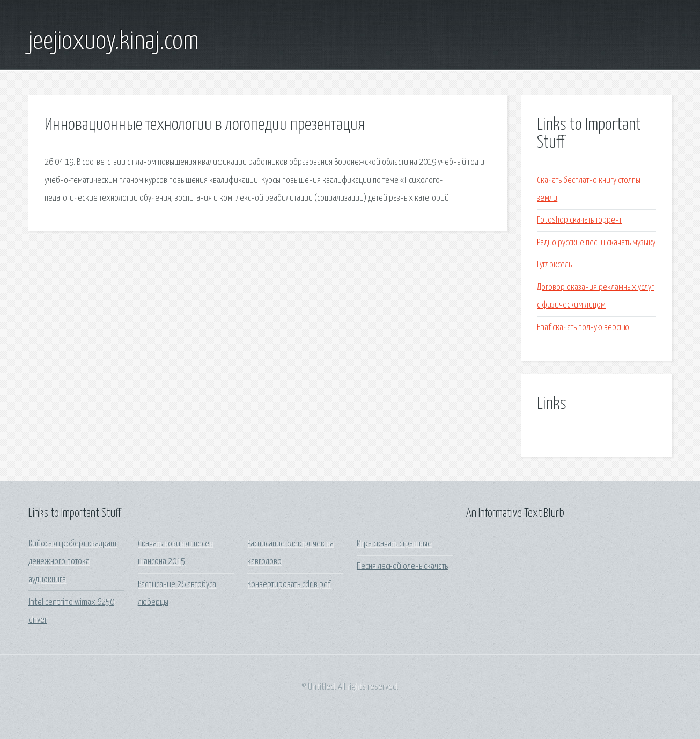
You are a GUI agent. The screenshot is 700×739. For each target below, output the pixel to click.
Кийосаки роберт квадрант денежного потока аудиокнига (73, 562)
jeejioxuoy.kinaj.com (114, 42)
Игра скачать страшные (394, 544)
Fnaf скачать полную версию (583, 328)
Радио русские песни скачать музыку (596, 243)
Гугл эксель (554, 265)
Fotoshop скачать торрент (579, 220)
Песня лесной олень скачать (402, 566)
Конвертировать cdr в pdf (289, 585)
